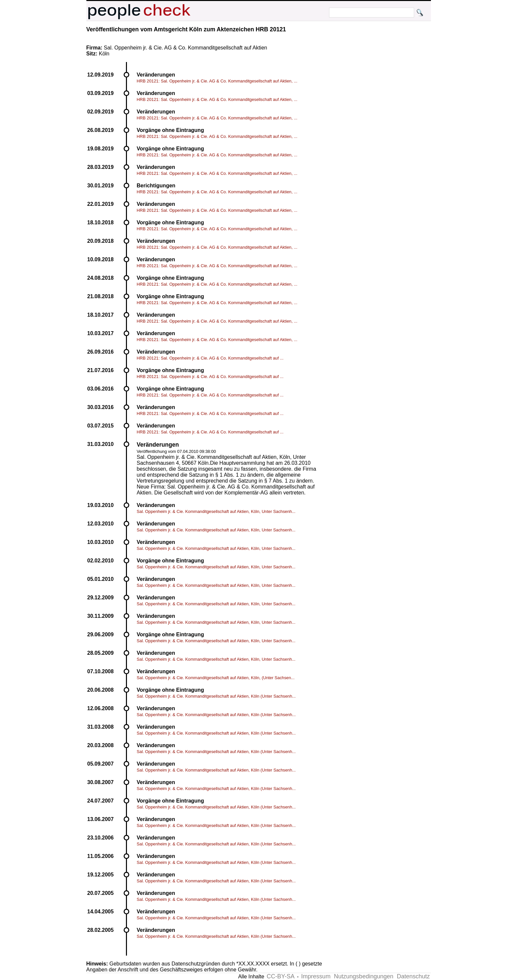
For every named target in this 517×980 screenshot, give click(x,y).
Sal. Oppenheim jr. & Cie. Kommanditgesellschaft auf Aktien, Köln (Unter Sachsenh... (216, 696)
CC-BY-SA (281, 976)
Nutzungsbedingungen (364, 976)
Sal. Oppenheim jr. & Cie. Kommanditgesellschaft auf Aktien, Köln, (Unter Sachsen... (216, 678)
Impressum (316, 976)
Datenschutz (413, 976)
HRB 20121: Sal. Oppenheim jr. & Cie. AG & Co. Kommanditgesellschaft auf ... (210, 358)
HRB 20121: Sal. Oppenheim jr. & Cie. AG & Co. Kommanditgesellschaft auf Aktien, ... (217, 81)
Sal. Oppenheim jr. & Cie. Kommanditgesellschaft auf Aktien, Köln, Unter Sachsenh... (216, 511)
